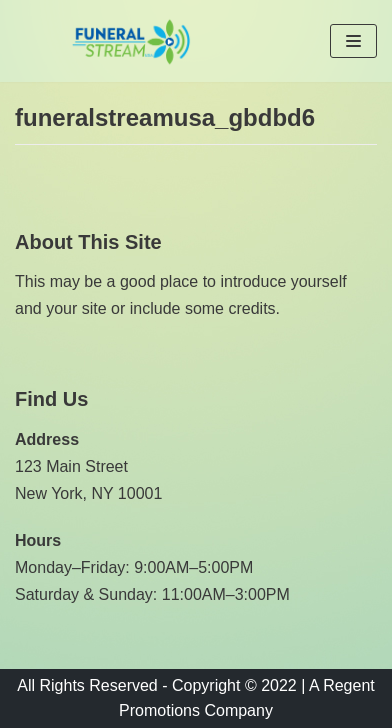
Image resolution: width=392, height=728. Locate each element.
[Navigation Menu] (353, 41)
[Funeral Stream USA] (131, 41)
